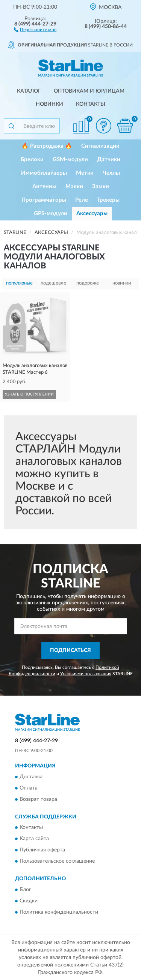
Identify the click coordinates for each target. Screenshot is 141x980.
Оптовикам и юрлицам (89, 91)
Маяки (74, 187)
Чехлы (111, 173)
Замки (101, 187)
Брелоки (32, 160)
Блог (25, 890)
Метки (85, 173)
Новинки (49, 104)
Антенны (44, 187)
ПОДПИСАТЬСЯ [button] (70, 650)
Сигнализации (100, 146)
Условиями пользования (86, 674)
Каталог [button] (29, 91)
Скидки (29, 901)
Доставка (31, 777)
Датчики (109, 160)
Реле (82, 200)
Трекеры (108, 200)
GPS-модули (51, 214)
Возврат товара (38, 799)
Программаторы (44, 200)
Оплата (29, 788)
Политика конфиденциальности (59, 912)
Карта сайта (34, 839)
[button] (35, 29)
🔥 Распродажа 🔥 (47, 146)
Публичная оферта (42, 850)
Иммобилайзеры (44, 173)
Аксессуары (92, 214)
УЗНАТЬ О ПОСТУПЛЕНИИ (29, 394)
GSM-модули (70, 160)
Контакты (91, 104)
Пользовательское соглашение (57, 862)
